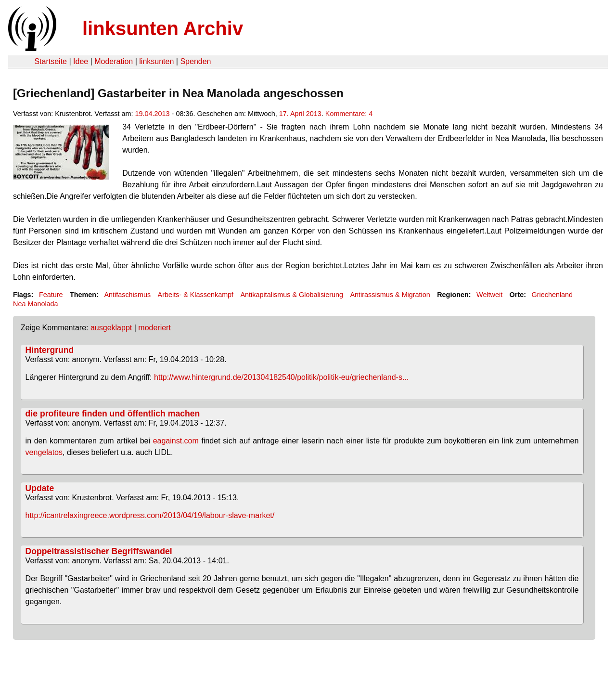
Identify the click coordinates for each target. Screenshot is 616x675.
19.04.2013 (153, 114)
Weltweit (489, 295)
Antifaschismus (127, 295)
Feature (51, 295)
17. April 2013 (300, 114)
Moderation (114, 61)
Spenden (195, 61)
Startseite (51, 61)
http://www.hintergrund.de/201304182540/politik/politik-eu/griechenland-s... (281, 377)
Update (40, 488)
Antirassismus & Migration (390, 295)
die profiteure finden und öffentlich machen (113, 414)
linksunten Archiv (163, 28)
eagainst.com (176, 441)
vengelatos (44, 452)
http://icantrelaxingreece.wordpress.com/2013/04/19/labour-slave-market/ (150, 515)
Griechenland (552, 295)
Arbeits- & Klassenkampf (196, 295)
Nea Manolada (36, 304)
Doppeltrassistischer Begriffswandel (99, 551)
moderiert (154, 328)
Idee (81, 61)
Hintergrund (50, 350)
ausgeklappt (111, 328)
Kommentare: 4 (349, 114)
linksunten (156, 61)
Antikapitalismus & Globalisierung (292, 295)
